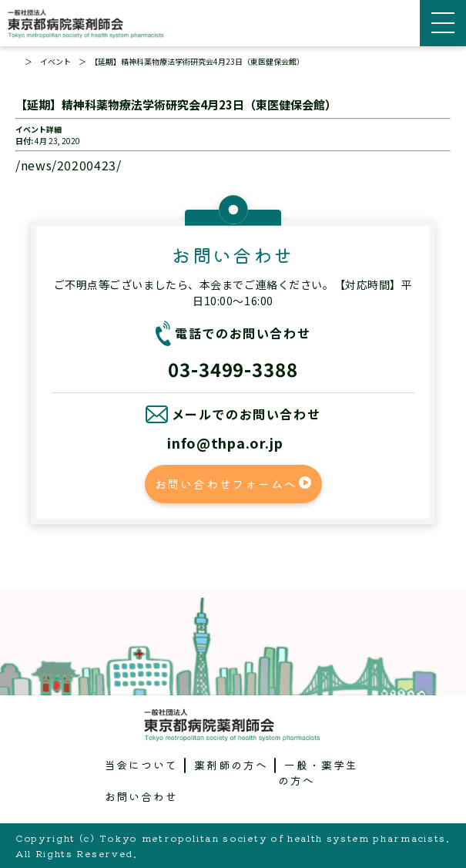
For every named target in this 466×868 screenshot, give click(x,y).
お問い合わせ (142, 796)
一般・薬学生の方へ (318, 772)
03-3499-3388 (233, 369)
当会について (142, 765)
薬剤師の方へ (231, 765)
